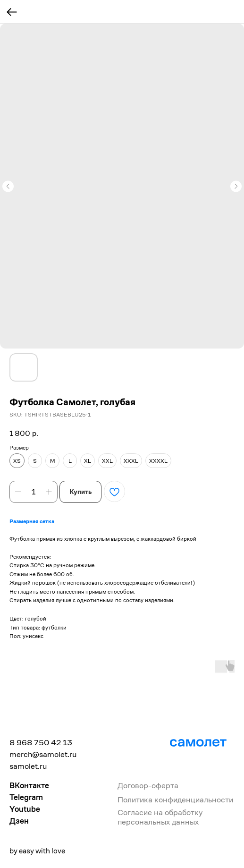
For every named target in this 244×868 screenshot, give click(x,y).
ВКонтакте (29, 785)
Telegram (26, 797)
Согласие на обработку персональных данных (160, 817)
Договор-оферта (148, 785)
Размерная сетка (32, 521)
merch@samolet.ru (43, 754)
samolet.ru (28, 766)
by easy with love (37, 851)
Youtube (25, 809)
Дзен (19, 821)
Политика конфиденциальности (175, 800)
